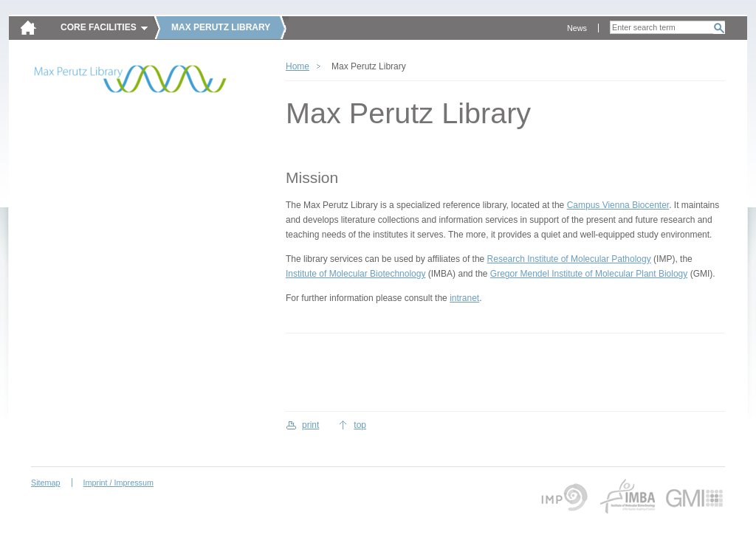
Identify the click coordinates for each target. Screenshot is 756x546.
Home (298, 66)
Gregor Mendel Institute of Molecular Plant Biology (589, 274)
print (310, 425)
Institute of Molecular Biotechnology (355, 274)
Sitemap (46, 483)
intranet (464, 298)
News (577, 28)
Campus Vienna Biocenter (618, 205)
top (360, 425)
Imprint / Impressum (118, 483)
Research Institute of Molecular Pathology (569, 259)
